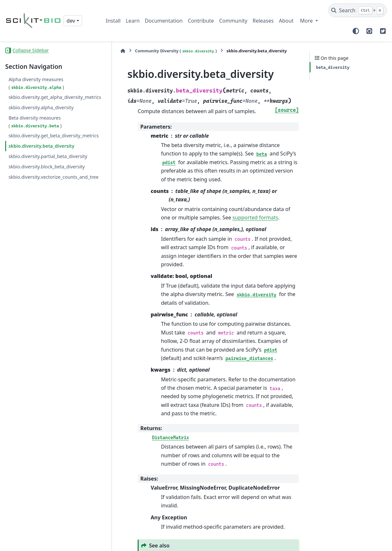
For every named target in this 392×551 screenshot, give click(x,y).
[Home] (109, 51)
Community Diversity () (162, 51)
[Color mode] (356, 31)
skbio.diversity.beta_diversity (41, 161)
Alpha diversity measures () (36, 83)
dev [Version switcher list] (71, 21)
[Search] (358, 10)
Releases (263, 21)
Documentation (164, 21)
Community (233, 21)
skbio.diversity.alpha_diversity (41, 115)
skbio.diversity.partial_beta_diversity (48, 172)
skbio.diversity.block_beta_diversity (47, 182)
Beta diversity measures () (35, 129)
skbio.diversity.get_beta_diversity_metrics (51, 147)
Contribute (201, 21)
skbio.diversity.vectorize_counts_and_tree (51, 196)
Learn (133, 21)
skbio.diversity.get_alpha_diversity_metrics (50, 101)
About (286, 21)
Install (113, 21)
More (307, 21)
